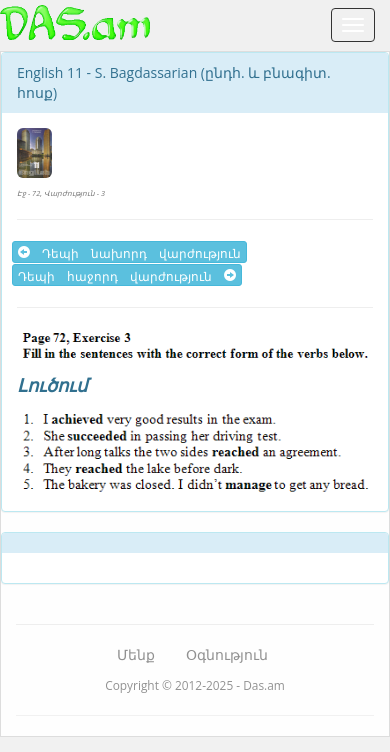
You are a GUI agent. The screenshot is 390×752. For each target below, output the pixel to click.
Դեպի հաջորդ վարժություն (127, 275)
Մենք (136, 654)
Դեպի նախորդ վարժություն (129, 252)
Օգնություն (227, 654)
